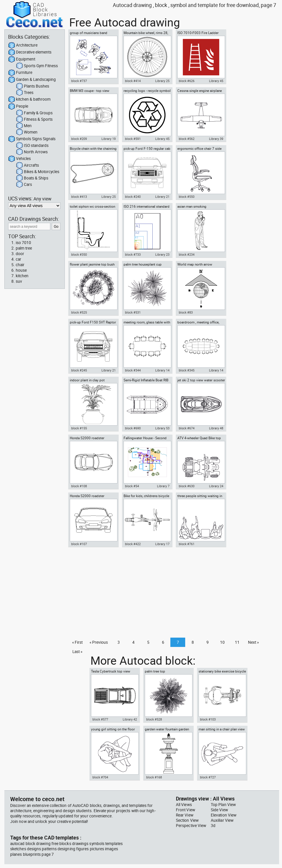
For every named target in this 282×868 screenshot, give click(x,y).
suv (19, 281)
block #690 (133, 428)
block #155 (79, 428)
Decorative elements (30, 52)
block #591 (133, 139)
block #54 (132, 486)
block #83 (186, 312)
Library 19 (109, 139)
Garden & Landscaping (32, 80)
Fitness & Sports (34, 120)
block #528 (154, 719)
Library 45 (216, 81)
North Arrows (32, 152)
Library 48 (216, 428)
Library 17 (162, 544)
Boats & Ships (32, 178)
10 (222, 642)
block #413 (79, 197)
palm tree (24, 248)
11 (237, 642)
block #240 (133, 197)
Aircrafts (27, 166)
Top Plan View (223, 805)
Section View (187, 820)
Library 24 (216, 486)
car (18, 259)
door (20, 254)
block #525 (79, 312)
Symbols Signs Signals (32, 139)
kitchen (22, 276)
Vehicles (19, 159)
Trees (25, 93)
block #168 (154, 777)
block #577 (100, 719)
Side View (219, 810)
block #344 (133, 370)
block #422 (133, 544)
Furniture (20, 73)
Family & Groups (34, 113)
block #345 (187, 370)
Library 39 (216, 139)
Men (24, 126)
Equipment (22, 59)
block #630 (187, 486)
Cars (24, 185)
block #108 (79, 486)
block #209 (79, 139)
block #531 (133, 312)
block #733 (133, 255)
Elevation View (224, 815)
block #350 (79, 255)
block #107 (79, 544)
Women (27, 132)
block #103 (208, 719)
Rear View (185, 815)
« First (77, 642)
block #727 (208, 777)
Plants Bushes (33, 86)
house (21, 270)
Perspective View (191, 826)
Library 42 (130, 719)
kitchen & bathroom (29, 99)
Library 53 (162, 428)
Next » (253, 642)
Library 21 (162, 197)
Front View (185, 810)
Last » (77, 652)
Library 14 (162, 370)
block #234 (187, 255)
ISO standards (32, 146)
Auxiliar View (222, 820)
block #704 (100, 777)
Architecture (23, 45)
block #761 (187, 544)
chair (20, 265)
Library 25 (162, 81)
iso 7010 (23, 243)
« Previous (99, 642)
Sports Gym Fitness (37, 66)
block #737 (79, 81)
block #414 (133, 81)
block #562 (187, 139)
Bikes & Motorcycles (38, 172)
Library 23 (162, 255)
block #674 (187, 428)
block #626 (187, 81)
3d (213, 826)
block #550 (187, 197)
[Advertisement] (172, 594)
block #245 (79, 370)
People (18, 106)
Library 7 (163, 486)
